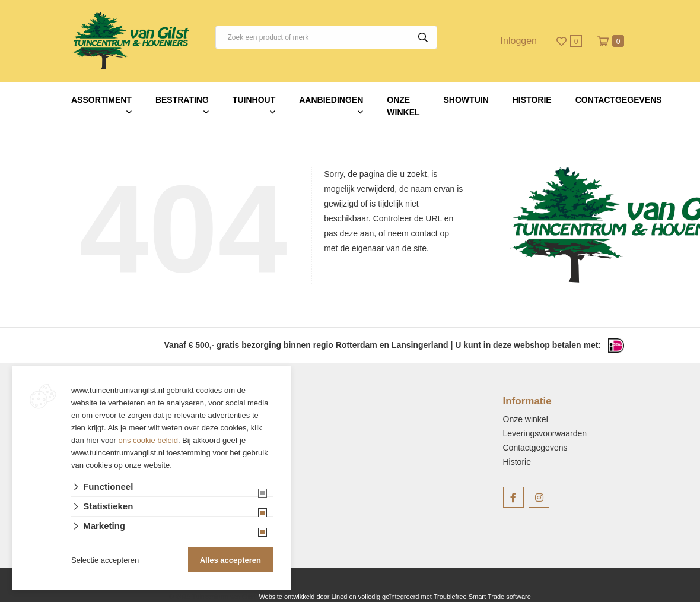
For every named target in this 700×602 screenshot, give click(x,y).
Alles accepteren (230, 560)
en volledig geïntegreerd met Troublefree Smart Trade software (440, 597)
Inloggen (519, 41)
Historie (532, 100)
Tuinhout (254, 100)
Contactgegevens (619, 100)
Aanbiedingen (331, 100)
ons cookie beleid (148, 440)
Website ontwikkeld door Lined (303, 597)
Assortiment (101, 100)
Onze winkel (403, 106)
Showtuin (466, 100)
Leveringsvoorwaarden (545, 433)
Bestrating (182, 100)
